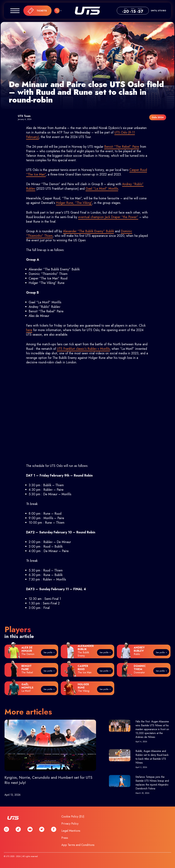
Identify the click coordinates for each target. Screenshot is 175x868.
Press (65, 838)
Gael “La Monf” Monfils (102, 189)
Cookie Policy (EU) (73, 817)
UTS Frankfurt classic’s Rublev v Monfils (83, 349)
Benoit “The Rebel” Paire (122, 147)
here (29, 330)
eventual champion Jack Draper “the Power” (108, 217)
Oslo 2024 (158, 117)
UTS (87, 11)
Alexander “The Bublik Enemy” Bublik (88, 231)
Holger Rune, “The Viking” (74, 203)
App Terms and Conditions (78, 845)
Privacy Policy (70, 824)
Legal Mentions (71, 831)
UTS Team (24, 116)
